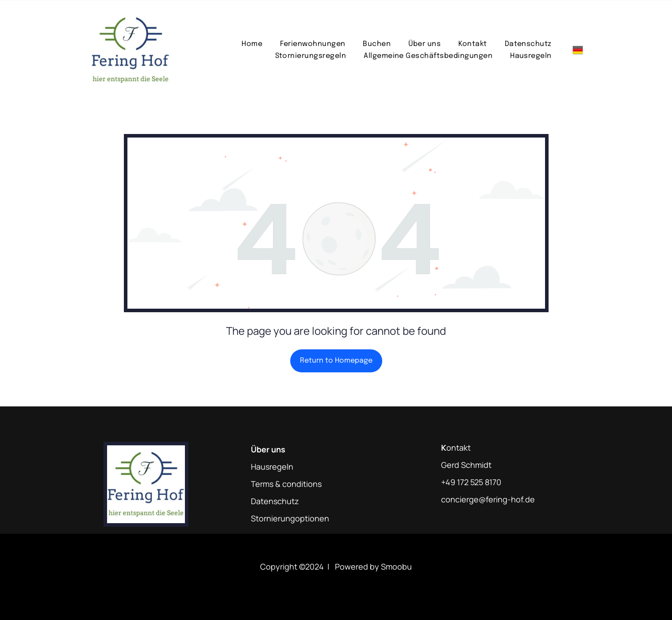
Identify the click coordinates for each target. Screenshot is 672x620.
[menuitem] (252, 44)
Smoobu (396, 566)
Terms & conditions (286, 484)
